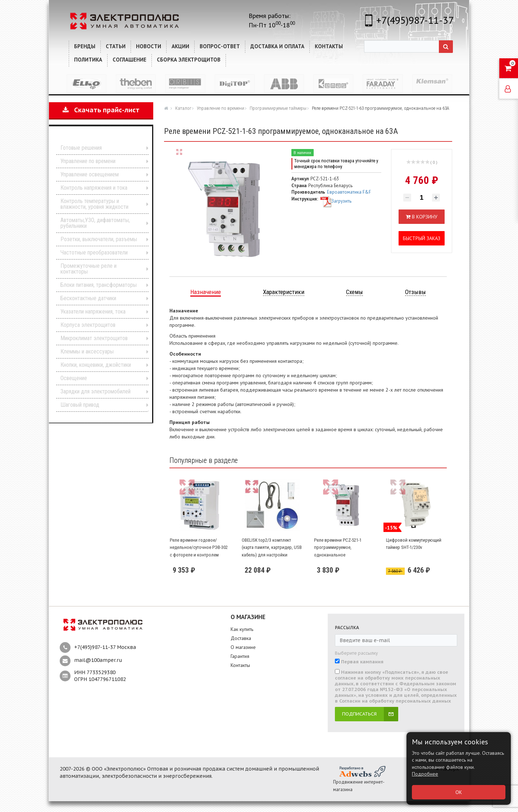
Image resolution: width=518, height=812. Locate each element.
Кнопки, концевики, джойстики (96, 365)
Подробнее (425, 774)
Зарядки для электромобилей (96, 391)
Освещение (74, 378)
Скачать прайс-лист (101, 110)
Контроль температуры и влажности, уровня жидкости (94, 204)
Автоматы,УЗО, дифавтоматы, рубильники (95, 223)
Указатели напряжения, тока (93, 312)
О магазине (243, 647)
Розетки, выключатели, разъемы (99, 239)
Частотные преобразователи (94, 252)
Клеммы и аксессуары (87, 351)
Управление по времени (88, 161)
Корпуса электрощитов (88, 325)
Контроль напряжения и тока (94, 188)
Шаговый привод (80, 405)
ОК (459, 792)
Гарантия (240, 656)
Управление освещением (90, 174)
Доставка (241, 638)
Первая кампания (362, 662)
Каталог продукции (96, 137)
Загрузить (336, 201)
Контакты (240, 665)
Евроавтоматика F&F (349, 192)
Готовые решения (81, 148)
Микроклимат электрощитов (94, 338)
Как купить (242, 629)
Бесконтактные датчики (88, 298)
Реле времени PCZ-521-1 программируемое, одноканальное (338, 547)
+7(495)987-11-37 (415, 20)
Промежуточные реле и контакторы (88, 269)
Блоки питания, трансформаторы (99, 285)
